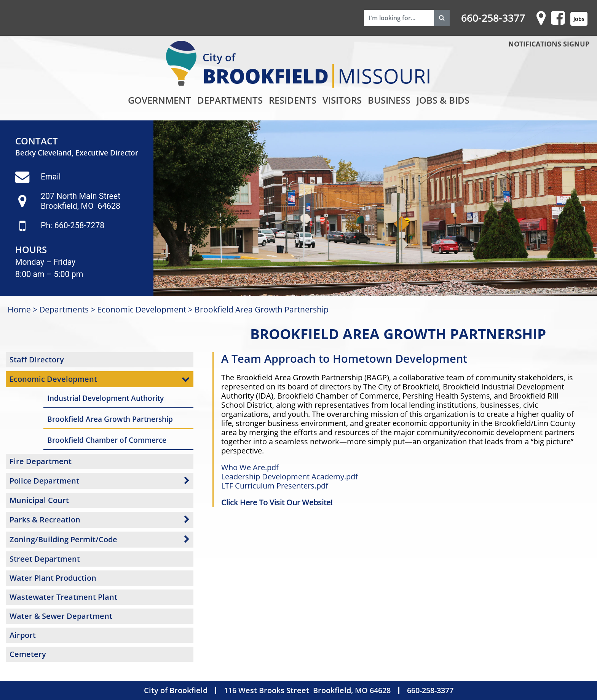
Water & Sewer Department (61, 616)
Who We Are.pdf (250, 467)
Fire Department (41, 461)
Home (19, 309)
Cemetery (28, 654)
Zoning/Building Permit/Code (63, 539)
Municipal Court (39, 500)
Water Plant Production (53, 578)
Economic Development (142, 309)
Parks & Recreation (45, 520)
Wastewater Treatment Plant (63, 597)
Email (51, 177)
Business (389, 100)
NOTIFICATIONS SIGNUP (549, 44)
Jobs (579, 19)
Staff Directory (37, 360)
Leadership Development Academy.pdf (290, 477)
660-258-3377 (493, 18)
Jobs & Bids (443, 100)
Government (160, 100)
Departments (230, 100)
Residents (293, 100)
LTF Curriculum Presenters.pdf (275, 486)
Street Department (45, 559)
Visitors (342, 100)
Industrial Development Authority (105, 398)
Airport (23, 635)
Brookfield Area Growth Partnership (262, 309)
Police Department (44, 481)
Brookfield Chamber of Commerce (107, 440)
